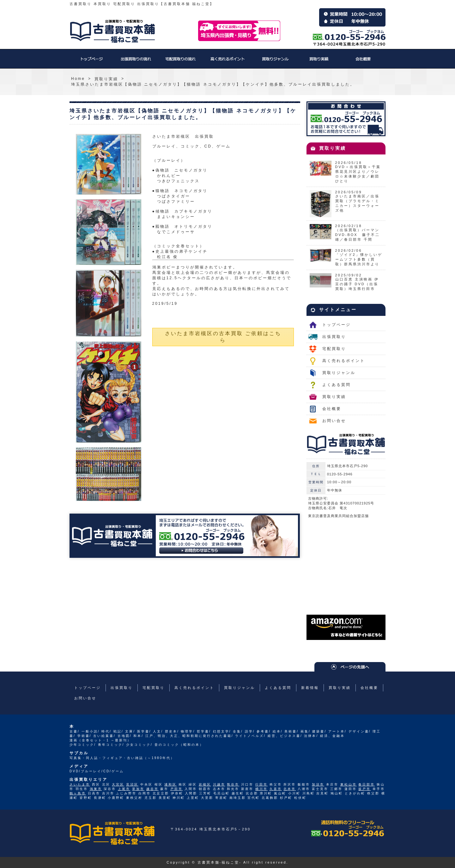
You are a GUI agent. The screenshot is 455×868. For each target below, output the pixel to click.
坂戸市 (364, 789)
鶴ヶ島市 (78, 793)
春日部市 (367, 784)
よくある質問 (337, 385)
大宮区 (118, 784)
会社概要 (363, 62)
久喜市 (276, 789)
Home (78, 79)
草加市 (138, 789)
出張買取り (136, 62)
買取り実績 (319, 62)
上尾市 (124, 789)
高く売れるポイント (227, 62)
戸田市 (176, 789)
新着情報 (310, 688)
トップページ (92, 62)
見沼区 (132, 784)
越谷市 (152, 789)
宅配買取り (180, 62)
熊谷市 (233, 784)
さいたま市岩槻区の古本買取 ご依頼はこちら (223, 337)
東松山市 (349, 784)
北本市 (290, 789)
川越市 (219, 784)
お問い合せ (334, 421)
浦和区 (170, 784)
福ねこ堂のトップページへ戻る (112, 31)
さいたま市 (80, 784)
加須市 (318, 784)
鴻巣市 (96, 789)
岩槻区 (205, 784)
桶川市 (261, 789)
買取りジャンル (275, 62)
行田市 (261, 784)
